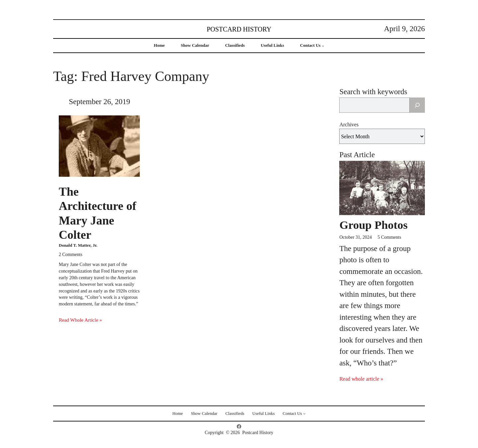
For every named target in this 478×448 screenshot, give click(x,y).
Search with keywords (373, 92)
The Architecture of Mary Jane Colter (98, 213)
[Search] (417, 105)
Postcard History (239, 29)
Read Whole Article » (80, 320)
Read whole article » (361, 379)
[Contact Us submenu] (323, 46)
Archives (349, 125)
